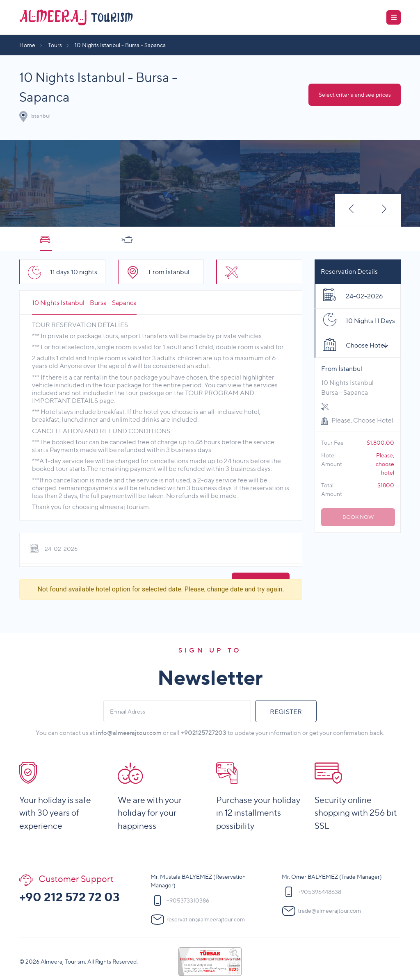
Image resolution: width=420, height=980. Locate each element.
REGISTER (286, 712)
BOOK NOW (358, 517)
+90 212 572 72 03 (70, 897)
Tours (55, 45)
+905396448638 (320, 892)
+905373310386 (188, 901)
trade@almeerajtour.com (329, 911)
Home (27, 45)
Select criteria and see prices (355, 94)
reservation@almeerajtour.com (206, 920)
